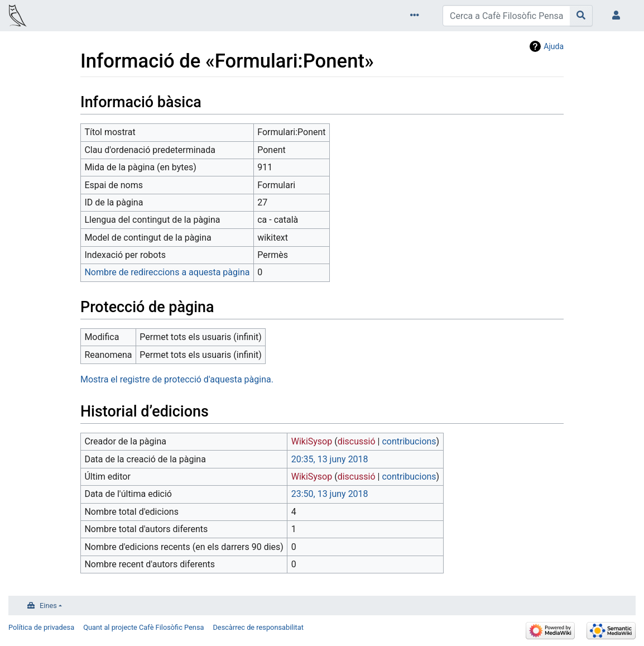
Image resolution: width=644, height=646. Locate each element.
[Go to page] (581, 16)
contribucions (409, 441)
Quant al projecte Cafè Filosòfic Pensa (143, 627)
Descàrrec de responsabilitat (258, 627)
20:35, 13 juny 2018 (330, 459)
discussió (357, 441)
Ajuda (554, 46)
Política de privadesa (41, 627)
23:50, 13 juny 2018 (330, 494)
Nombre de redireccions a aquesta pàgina (167, 272)
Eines (48, 606)
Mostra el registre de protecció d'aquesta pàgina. (177, 379)
